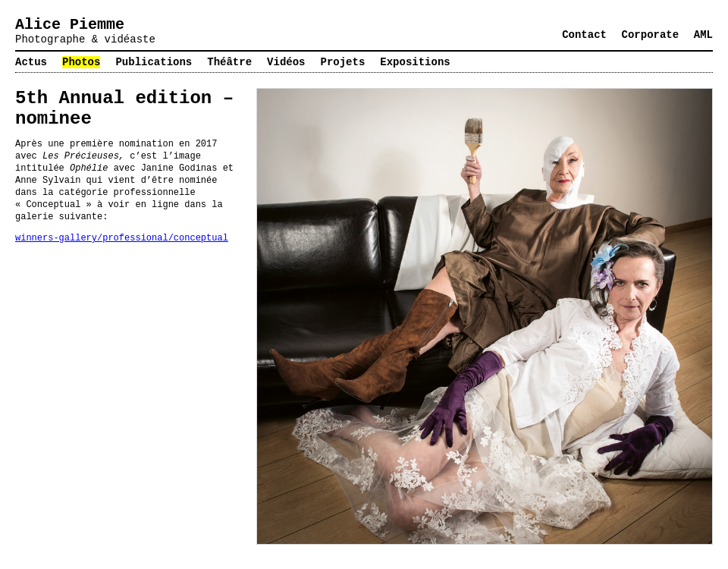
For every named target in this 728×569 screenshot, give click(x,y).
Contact (584, 35)
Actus (31, 62)
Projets (343, 62)
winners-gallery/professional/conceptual (122, 238)
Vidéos (286, 62)
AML (703, 35)
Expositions (415, 62)
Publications (154, 62)
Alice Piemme (70, 25)
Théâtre (229, 62)
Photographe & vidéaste (85, 39)
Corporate (651, 35)
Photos (81, 62)
